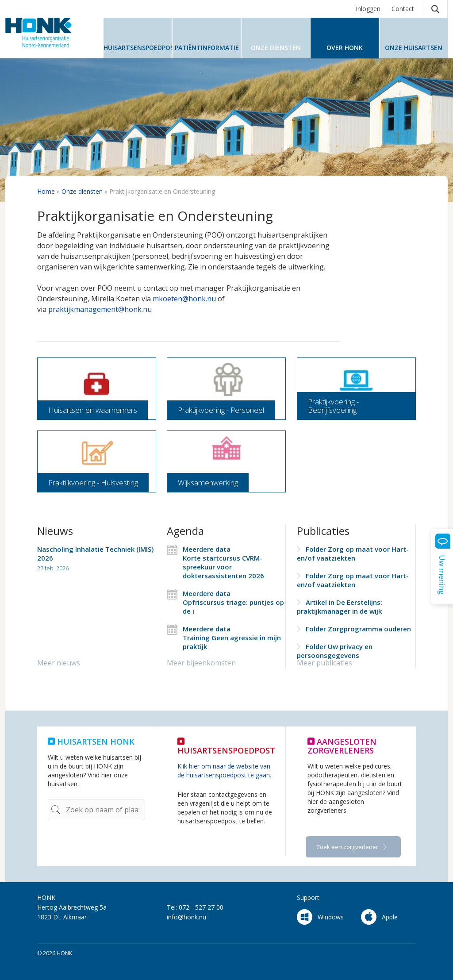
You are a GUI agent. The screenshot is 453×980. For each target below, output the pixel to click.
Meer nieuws (59, 663)
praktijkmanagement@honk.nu (100, 309)
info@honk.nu (186, 917)
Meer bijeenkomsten (201, 663)
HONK (50, 33)
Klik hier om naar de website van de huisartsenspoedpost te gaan (224, 771)
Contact (403, 9)
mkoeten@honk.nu (184, 299)
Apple (379, 917)
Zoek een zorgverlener (348, 847)
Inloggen (368, 9)
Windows (320, 917)
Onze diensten (82, 191)
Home (46, 191)
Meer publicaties (324, 663)
